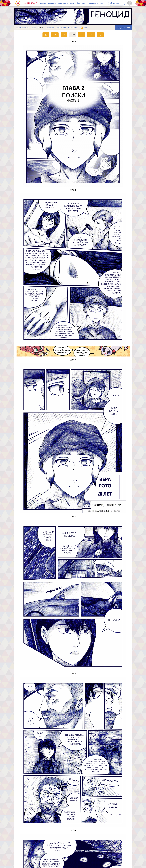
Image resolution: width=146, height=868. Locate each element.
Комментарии (73, 28)
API (84, 3)
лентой (41, 28)
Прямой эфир (75, 3)
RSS (85, 28)
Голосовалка (63, 3)
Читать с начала (23, 28)
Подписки (52, 3)
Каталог (43, 3)
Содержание (61, 28)
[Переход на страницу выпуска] (73, 116)
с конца (33, 28)
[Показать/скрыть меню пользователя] (129, 3)
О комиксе (50, 28)
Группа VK (92, 3)
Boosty (102, 3)
